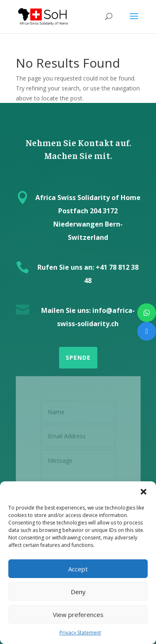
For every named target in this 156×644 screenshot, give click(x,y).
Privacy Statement (80, 633)
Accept (78, 569)
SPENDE (78, 357)
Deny (78, 592)
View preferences (78, 615)
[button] (144, 492)
